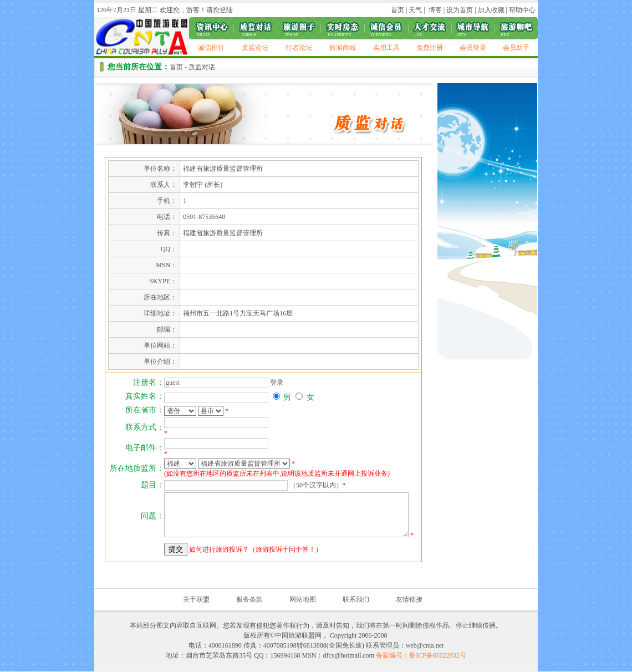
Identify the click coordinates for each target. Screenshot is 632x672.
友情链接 (409, 599)
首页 (397, 10)
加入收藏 (491, 10)
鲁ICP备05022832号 (438, 655)
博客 (434, 10)
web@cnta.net (425, 645)
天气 (414, 10)
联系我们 (356, 599)
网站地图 (303, 599)
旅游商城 (343, 48)
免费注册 (430, 48)
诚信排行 (211, 48)
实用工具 (386, 48)
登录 (277, 383)
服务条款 (249, 599)
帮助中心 (522, 10)
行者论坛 (299, 48)
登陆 (226, 10)
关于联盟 (196, 599)
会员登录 (473, 48)
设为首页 (460, 10)
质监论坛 (255, 48)
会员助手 (516, 48)
